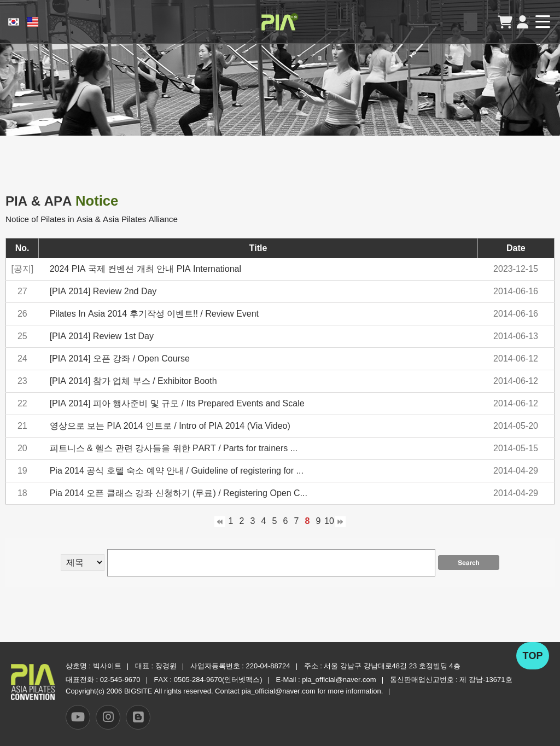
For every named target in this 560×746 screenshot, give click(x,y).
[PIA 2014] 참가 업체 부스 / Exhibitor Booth (133, 381)
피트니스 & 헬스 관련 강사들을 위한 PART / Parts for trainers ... (174, 448)
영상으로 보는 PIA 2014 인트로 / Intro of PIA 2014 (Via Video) (170, 426)
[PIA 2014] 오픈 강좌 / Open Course (120, 359)
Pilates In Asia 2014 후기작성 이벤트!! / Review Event (154, 314)
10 (329, 521)
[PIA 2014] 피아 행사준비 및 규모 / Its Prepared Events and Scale (177, 403)
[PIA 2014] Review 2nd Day (103, 291)
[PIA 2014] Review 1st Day (102, 336)
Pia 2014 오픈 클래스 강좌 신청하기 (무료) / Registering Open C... (179, 493)
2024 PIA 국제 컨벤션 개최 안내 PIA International (145, 269)
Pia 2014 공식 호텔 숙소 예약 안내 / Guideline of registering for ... (177, 471)
